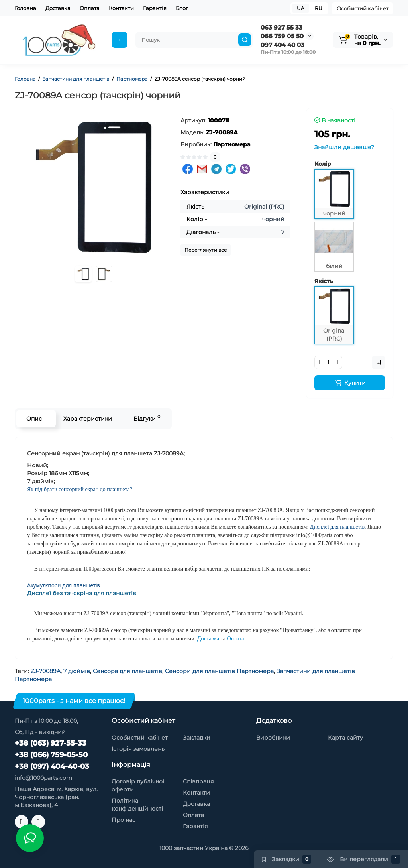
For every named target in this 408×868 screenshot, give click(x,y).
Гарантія (155, 8)
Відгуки (147, 418)
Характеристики (88, 419)
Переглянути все (206, 250)
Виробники (273, 738)
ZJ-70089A (46, 671)
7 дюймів (77, 671)
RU (319, 8)
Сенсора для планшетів (127, 671)
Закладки (197, 738)
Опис (34, 419)
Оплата (90, 8)
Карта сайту (345, 738)
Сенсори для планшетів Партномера (219, 671)
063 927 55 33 (281, 27)
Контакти (121, 8)
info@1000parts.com (43, 778)
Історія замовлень (138, 749)
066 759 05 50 (282, 36)
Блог (182, 8)
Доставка (58, 8)
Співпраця (198, 781)
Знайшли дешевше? (344, 147)
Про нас (124, 820)
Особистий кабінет (363, 8)
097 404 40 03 (282, 45)
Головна (25, 8)
